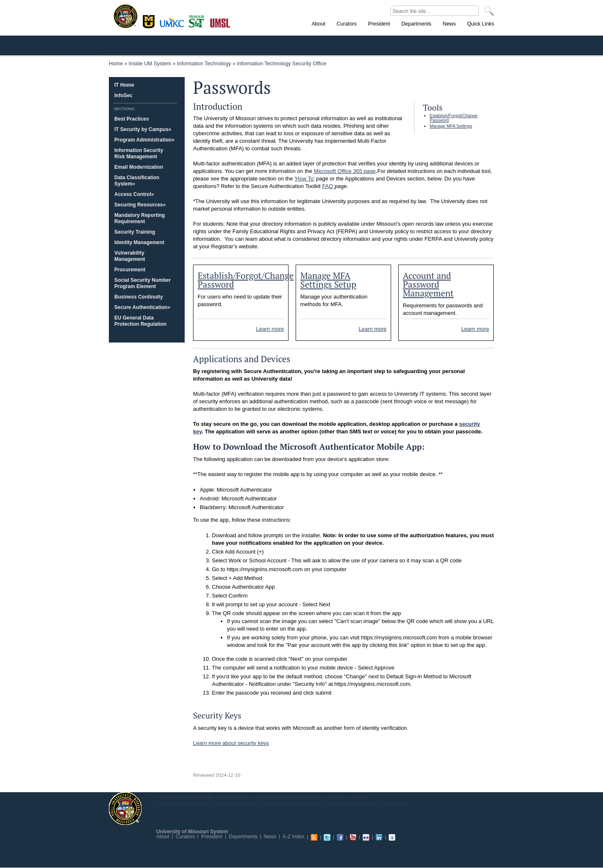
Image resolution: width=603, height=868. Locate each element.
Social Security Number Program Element (143, 283)
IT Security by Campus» (143, 129)
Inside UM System (150, 64)
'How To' (304, 179)
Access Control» (134, 194)
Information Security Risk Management (139, 153)
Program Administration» (144, 140)
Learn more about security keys (231, 743)
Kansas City (174, 25)
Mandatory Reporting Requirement (140, 218)
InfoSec (123, 95)
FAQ (328, 186)
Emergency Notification (352, 804)
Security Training (135, 232)
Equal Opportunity (236, 804)
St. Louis (220, 22)
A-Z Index (294, 837)
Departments (243, 837)
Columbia (150, 21)
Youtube (353, 837)
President (212, 837)
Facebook (340, 837)
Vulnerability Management (130, 256)
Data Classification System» (137, 181)
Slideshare (392, 837)
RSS (314, 837)
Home (116, 64)
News (270, 837)
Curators (185, 837)
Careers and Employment (291, 804)
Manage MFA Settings (451, 126)
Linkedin (379, 837)
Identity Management (139, 242)
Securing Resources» (140, 205)
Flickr (366, 837)
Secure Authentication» (142, 307)
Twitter (327, 837)
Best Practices (132, 119)
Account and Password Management (428, 284)
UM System (125, 809)
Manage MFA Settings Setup (328, 280)
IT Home (124, 85)
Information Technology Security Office (282, 64)
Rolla (198, 21)
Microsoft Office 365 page (345, 171)
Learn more (270, 329)
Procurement (130, 270)
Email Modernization (139, 167)
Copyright (167, 804)
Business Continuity (139, 297)
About (163, 837)
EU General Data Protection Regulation (140, 321)
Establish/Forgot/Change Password (246, 280)
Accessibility (197, 804)
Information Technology (204, 64)
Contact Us (396, 804)
